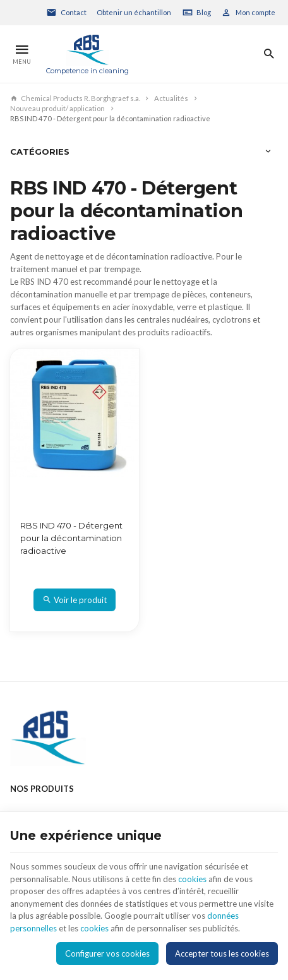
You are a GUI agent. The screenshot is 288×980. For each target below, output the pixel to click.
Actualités (171, 98)
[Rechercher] (269, 54)
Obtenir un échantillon (134, 12)
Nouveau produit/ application (57, 108)
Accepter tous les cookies (222, 953)
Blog (204, 12)
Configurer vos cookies (107, 953)
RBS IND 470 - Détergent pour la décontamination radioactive (71, 538)
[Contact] (66, 13)
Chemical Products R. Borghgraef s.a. (75, 98)
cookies (192, 879)
